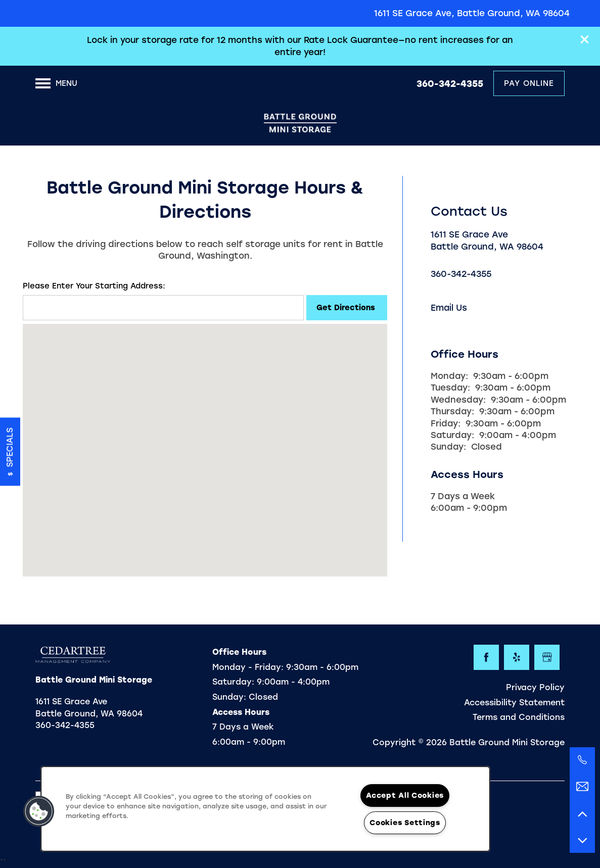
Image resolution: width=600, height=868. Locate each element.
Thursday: (452, 411)
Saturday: (452, 435)
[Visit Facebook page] (486, 657)
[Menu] (56, 83)
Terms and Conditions (519, 717)
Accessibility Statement (514, 703)
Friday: (446, 423)
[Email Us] (582, 787)
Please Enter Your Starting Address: (94, 286)
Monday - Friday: (248, 667)
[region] (265, 809)
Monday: (449, 376)
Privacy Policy (535, 687)
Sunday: (448, 447)
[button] (585, 39)
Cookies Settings (405, 823)
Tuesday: (450, 388)
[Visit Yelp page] (517, 657)
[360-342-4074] (582, 760)
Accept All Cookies (405, 795)
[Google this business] (547, 657)
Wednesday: (458, 400)
